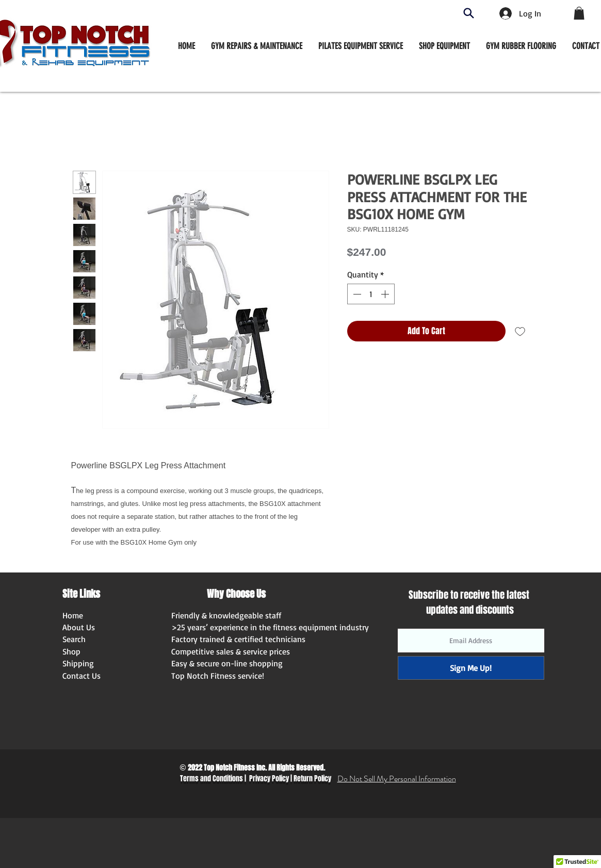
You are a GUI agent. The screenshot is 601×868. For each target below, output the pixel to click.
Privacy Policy (269, 779)
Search (74, 639)
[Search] (469, 13)
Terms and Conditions (212, 779)
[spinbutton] (371, 294)
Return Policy (312, 779)
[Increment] (386, 294)
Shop (71, 651)
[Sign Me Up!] (471, 668)
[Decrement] (356, 294)
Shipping (78, 663)
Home (73, 615)
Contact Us (82, 676)
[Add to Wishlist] (520, 331)
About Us (79, 627)
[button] (444, 46)
